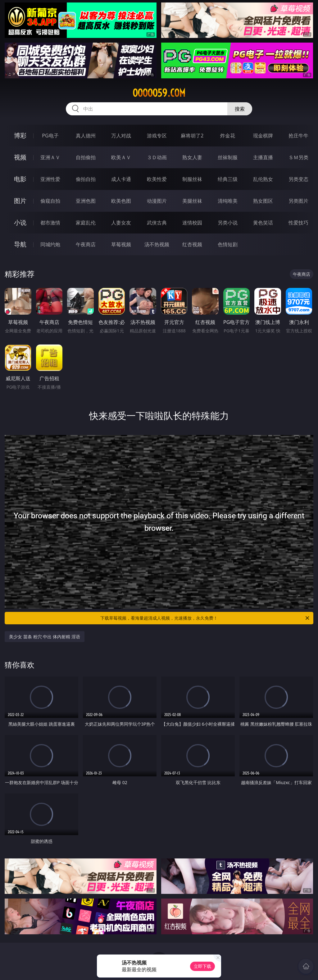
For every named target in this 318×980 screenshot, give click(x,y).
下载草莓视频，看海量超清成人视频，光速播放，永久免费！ (205, 618)
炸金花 (228, 136)
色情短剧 (228, 244)
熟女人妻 (192, 157)
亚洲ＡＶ (50, 157)
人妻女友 (121, 223)
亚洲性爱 (50, 179)
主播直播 (263, 157)
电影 (20, 179)
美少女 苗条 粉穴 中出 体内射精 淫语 (44, 637)
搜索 (240, 109)
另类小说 (228, 223)
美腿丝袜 (192, 201)
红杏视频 (192, 244)
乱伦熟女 (263, 179)
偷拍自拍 (86, 179)
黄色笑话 (263, 223)
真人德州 (86, 136)
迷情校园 (192, 223)
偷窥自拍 (50, 201)
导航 (20, 244)
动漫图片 (157, 201)
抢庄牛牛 (298, 136)
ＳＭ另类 (298, 157)
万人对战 (121, 136)
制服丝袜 (192, 179)
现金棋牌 (263, 136)
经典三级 (228, 179)
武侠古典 (157, 223)
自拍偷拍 (86, 157)
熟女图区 (263, 201)
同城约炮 (50, 244)
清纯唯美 (228, 201)
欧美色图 (121, 201)
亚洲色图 (86, 201)
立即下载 (202, 966)
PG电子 (50, 136)
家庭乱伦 (86, 223)
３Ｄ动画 (157, 157)
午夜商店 (86, 244)
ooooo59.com (159, 93)
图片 (20, 201)
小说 (20, 222)
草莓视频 (121, 244)
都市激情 (50, 223)
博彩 (20, 135)
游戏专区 (157, 136)
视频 (20, 157)
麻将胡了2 (192, 136)
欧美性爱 (157, 179)
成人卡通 (121, 179)
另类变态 (298, 179)
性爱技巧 (298, 223)
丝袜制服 (228, 157)
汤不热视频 (157, 244)
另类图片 (298, 201)
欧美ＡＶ (121, 157)
